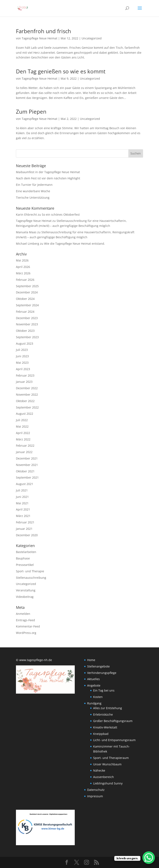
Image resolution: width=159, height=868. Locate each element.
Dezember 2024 (27, 292)
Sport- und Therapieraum (111, 758)
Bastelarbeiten (26, 552)
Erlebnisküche (103, 714)
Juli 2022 (22, 420)
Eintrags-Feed (25, 620)
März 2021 (23, 516)
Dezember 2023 (27, 318)
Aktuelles (93, 679)
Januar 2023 (24, 382)
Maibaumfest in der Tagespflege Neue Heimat (48, 172)
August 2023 (25, 343)
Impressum (95, 796)
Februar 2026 (25, 280)
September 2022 (27, 407)
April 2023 (23, 369)
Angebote (94, 685)
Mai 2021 (22, 503)
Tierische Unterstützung (33, 198)
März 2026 (23, 273)
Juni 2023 (22, 356)
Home (91, 660)
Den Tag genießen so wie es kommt (61, 71)
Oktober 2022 (25, 401)
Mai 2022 (22, 426)
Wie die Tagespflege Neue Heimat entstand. (75, 244)
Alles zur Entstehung (108, 708)
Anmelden (23, 614)
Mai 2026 (22, 260)
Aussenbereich (104, 777)
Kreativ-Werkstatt (105, 727)
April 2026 (23, 267)
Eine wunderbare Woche (33, 191)
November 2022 (27, 394)
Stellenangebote (98, 666)
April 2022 (23, 433)
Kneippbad (101, 734)
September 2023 (27, 337)
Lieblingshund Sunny (108, 783)
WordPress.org (26, 633)
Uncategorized (92, 38)
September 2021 (27, 477)
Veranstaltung (26, 590)
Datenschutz (96, 790)
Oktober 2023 (25, 331)
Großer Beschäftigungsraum (113, 721)
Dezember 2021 (27, 458)
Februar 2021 (25, 522)
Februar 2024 (25, 312)
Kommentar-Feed (28, 626)
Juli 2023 (22, 350)
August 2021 (25, 484)
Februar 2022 (25, 446)
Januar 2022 (24, 452)
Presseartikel (25, 565)
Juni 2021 (22, 497)
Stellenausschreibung (31, 578)
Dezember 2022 (27, 388)
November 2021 (27, 465)
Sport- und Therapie (30, 571)
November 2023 (27, 324)
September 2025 (27, 286)
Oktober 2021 (25, 471)
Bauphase (23, 558)
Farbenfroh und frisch (43, 31)
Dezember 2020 (27, 535)
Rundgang (94, 703)
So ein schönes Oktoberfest (61, 215)
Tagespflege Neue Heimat (40, 38)
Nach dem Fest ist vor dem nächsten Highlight (48, 178)
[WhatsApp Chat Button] (149, 858)
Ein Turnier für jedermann (34, 185)
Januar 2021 (24, 529)
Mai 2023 (22, 363)
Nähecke (99, 770)
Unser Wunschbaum (107, 764)
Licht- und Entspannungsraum (114, 740)
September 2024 (27, 305)
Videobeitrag (25, 597)
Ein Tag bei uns (104, 690)
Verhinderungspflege (102, 673)
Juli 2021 (22, 490)
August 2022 (25, 414)
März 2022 (23, 439)
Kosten (98, 697)
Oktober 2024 (25, 299)
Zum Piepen (31, 112)
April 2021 (23, 509)
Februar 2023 (25, 375)
